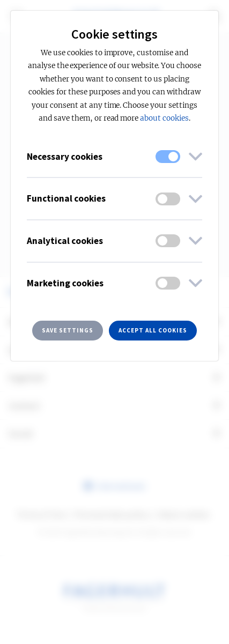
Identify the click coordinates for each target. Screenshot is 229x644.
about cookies (164, 118)
